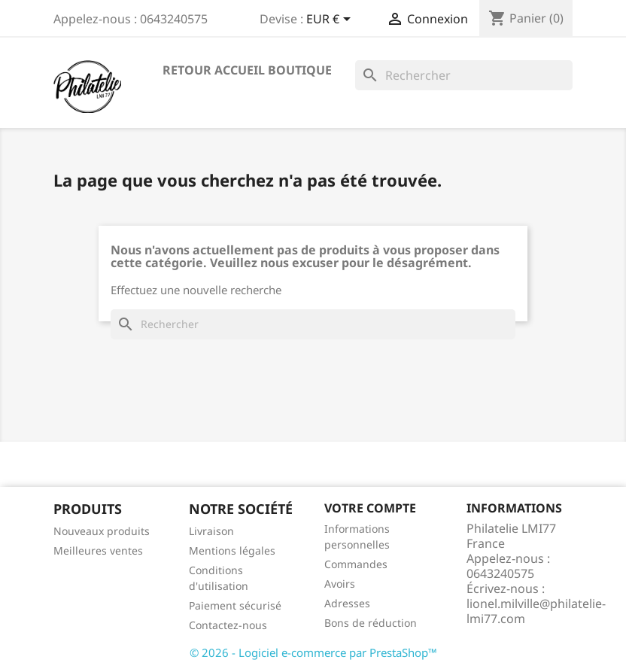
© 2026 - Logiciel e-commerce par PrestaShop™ (313, 652)
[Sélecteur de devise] (331, 20)
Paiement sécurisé (235, 605)
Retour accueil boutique (247, 70)
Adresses (347, 603)
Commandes (356, 564)
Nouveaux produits (102, 531)
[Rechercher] (464, 75)
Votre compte (370, 508)
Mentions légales (232, 550)
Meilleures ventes (98, 550)
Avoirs (340, 584)
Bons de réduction (371, 623)
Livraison (211, 531)
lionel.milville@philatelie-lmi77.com (536, 611)
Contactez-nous (228, 625)
